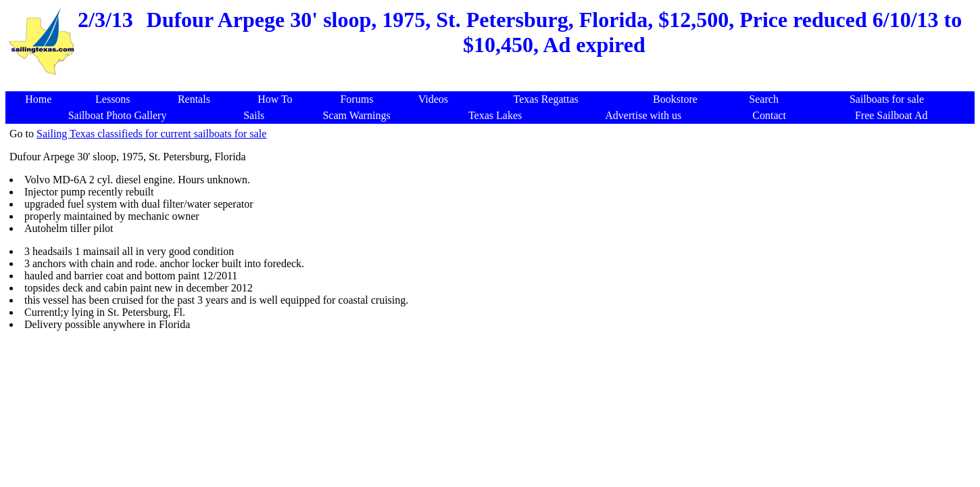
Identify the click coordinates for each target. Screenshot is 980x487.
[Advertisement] (493, 84)
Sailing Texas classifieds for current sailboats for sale (151, 134)
